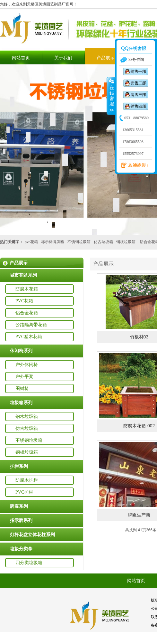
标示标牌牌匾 (53, 242)
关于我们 (63, 58)
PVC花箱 (24, 301)
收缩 (111, 96)
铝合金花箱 (27, 313)
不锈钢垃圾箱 (79, 242)
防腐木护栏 (27, 480)
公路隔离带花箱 (31, 325)
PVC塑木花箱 (29, 337)
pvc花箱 (31, 242)
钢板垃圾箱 (126, 242)
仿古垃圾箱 (103, 242)
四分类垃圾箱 (29, 563)
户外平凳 (24, 377)
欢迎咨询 (132, 166)
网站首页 (21, 58)
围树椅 (22, 388)
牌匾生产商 (139, 515)
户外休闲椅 (27, 365)
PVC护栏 (24, 492)
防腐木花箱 (27, 289)
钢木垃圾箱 (27, 417)
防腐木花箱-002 (139, 426)
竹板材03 (139, 337)
